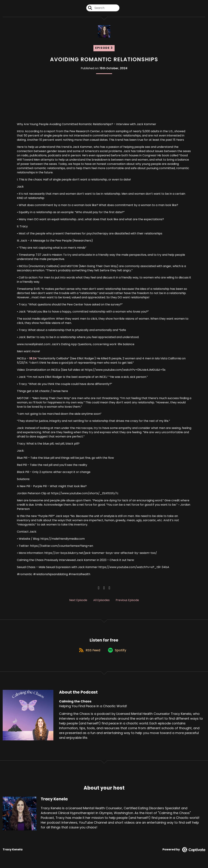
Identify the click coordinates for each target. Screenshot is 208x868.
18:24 (33, 358)
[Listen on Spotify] (118, 652)
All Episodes (101, 600)
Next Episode (78, 600)
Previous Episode (127, 600)
